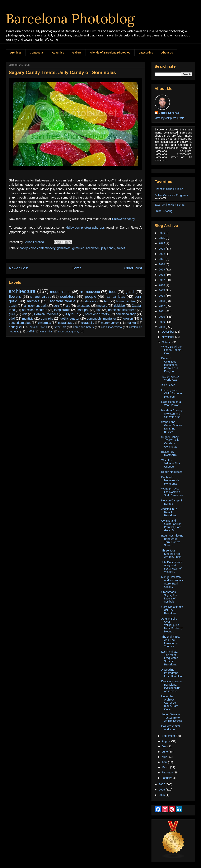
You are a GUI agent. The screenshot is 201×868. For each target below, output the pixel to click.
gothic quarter (70, 319)
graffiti (30, 331)
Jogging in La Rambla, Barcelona (169, 512)
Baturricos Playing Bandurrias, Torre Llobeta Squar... (172, 540)
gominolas (64, 248)
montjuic (28, 319)
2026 (162, 233)
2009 (162, 322)
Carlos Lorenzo (169, 113)
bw (106, 301)
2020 (162, 264)
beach (13, 306)
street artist (41, 296)
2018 (162, 275)
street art (60, 327)
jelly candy (108, 248)
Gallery (77, 53)
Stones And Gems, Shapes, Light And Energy (172, 427)
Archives (16, 53)
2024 (162, 243)
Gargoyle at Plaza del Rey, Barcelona (172, 610)
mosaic (102, 306)
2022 (162, 254)
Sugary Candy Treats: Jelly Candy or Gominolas (170, 442)
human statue (126, 301)
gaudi (130, 292)
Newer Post (19, 268)
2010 (162, 317)
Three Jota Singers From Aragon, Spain (171, 554)
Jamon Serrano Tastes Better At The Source (172, 718)
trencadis (47, 319)
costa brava (66, 323)
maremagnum (110, 323)
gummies (78, 248)
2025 (162, 238)
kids (25, 314)
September (169, 736)
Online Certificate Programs (171, 195)
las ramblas (116, 296)
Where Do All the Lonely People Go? (171, 350)
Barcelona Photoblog (70, 19)
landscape (84, 306)
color (32, 248)
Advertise (58, 53)
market (131, 323)
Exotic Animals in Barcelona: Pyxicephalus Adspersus (171, 686)
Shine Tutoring (164, 211)
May (165, 757)
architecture (22, 291)
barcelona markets (35, 310)
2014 (162, 296)
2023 (162, 249)
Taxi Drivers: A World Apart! (170, 378)
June (165, 752)
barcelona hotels (83, 327)
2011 (162, 311)
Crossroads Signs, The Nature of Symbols (169, 597)
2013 (162, 301)
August (167, 741)
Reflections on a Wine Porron (171, 404)
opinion (128, 319)
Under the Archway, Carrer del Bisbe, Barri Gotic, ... (170, 703)
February (168, 772)
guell (12, 314)
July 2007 (72, 314)
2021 (162, 259)
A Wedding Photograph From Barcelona (172, 673)
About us (167, 53)
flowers (15, 296)
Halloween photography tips (85, 228)
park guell (15, 327)
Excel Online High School (170, 205)
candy (23, 248)
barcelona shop (126, 314)
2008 (162, 327)
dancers (91, 301)
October (167, 342)
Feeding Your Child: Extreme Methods (172, 393)
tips (99, 310)
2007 (162, 784)
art (68, 306)
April (165, 762)
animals (33, 301)
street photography (69, 332)
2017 (162, 280)
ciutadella (88, 323)
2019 (162, 270)
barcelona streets (97, 314)
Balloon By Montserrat (169, 453)
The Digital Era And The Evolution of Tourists (170, 641)
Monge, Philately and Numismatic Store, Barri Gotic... (172, 582)
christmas (44, 323)
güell (12, 319)
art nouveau (90, 292)
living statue (62, 310)
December (168, 332)
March (166, 767)
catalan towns (38, 327)
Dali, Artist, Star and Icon (171, 728)
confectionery (46, 248)
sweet (121, 248)
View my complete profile (169, 118)
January (167, 778)
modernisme (60, 292)
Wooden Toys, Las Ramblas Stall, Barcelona (172, 492)
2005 (162, 795)
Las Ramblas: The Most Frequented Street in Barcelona (170, 658)
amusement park (35, 306)
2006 (162, 790)
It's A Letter (168, 385)
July (165, 746)
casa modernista (111, 327)
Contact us (37, 53)
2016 (162, 285)
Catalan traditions (46, 314)
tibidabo (119, 306)
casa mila (46, 331)
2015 (162, 290)
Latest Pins (146, 53)
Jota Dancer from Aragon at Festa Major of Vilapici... (172, 567)
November (168, 337)
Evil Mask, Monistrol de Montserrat (170, 481)
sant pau (83, 310)
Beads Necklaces (172, 472)
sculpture (68, 296)
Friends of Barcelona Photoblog (110, 53)
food (113, 292)
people (91, 296)
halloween (93, 248)
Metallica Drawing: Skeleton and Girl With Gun (172, 414)
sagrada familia (62, 301)
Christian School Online (169, 189)
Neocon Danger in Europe (172, 502)
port (56, 306)
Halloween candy (123, 219)
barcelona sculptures (122, 310)
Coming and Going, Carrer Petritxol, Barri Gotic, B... (171, 525)
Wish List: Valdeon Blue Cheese (171, 463)
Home (77, 268)
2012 (162, 306)
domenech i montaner (101, 319)
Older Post (133, 268)
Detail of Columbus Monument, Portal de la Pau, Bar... (170, 365)
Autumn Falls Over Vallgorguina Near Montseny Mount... (172, 625)
